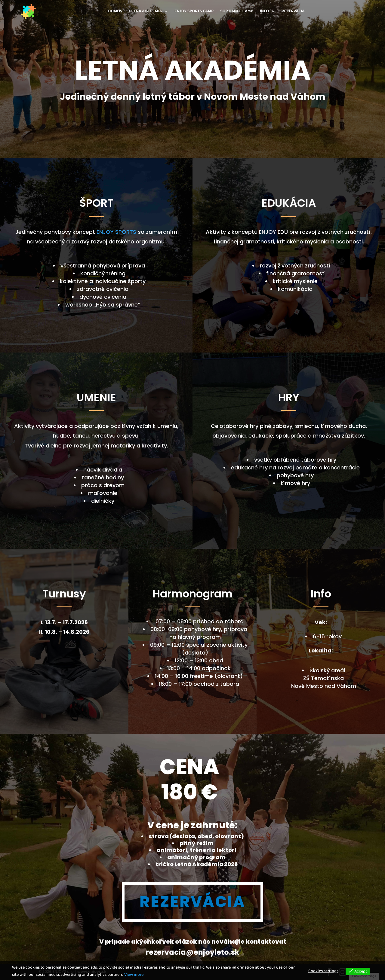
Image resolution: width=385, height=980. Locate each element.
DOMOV (115, 11)
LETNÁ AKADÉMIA (145, 11)
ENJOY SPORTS (116, 232)
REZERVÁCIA (293, 11)
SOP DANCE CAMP (237, 11)
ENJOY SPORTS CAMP (194, 11)
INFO (264, 11)
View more (134, 975)
